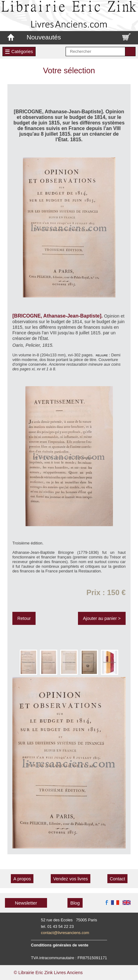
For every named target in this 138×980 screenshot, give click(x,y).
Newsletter (26, 903)
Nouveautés (44, 37)
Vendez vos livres (71, 879)
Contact (118, 879)
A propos (22, 879)
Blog (75, 903)
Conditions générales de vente (60, 945)
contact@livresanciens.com (65, 933)
